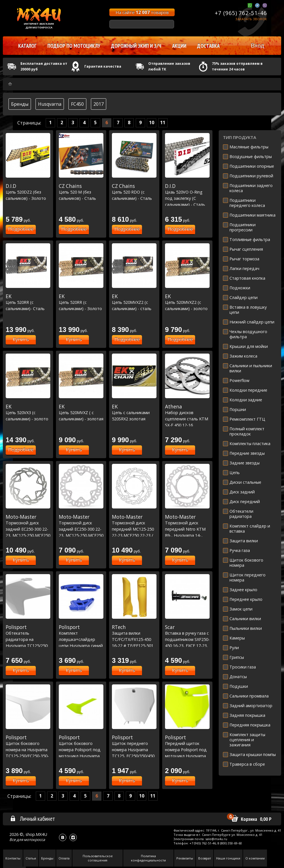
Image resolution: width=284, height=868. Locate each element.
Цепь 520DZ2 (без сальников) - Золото (28, 192)
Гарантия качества (103, 66)
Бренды (20, 104)
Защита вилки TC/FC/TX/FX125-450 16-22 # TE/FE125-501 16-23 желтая (134, 639)
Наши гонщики (228, 858)
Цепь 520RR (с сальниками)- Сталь (28, 302)
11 (163, 122)
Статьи (31, 858)
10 (152, 122)
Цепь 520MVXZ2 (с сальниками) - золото (187, 302)
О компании (255, 858)
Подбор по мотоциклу (74, 46)
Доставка (208, 46)
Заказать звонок (251, 19)
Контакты (13, 858)
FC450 (77, 104)
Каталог (27, 46)
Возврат (205, 858)
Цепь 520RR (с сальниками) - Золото (81, 302)
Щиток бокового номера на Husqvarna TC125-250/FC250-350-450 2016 (28, 749)
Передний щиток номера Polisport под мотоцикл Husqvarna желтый (187, 749)
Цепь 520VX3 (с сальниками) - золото (28, 413)
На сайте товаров (142, 12)
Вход (257, 45)
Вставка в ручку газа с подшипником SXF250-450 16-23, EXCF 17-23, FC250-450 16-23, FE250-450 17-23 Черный (187, 645)
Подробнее (21, 229)
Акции (179, 46)
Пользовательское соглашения (98, 858)
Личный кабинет (33, 819)
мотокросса (34, 840)
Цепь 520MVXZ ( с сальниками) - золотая (81, 413)
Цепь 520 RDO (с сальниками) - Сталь (134, 192)
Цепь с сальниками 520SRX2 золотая (134, 413)
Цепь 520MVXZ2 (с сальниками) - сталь (134, 302)
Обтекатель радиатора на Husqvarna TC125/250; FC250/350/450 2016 (28, 639)
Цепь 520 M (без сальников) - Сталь (81, 192)
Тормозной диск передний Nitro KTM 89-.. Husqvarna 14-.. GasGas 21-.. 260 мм (187, 529)
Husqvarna (50, 104)
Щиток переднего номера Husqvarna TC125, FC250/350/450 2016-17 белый (134, 749)
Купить (21, 339)
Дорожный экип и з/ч (136, 46)
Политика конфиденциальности (148, 858)
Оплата (64, 858)
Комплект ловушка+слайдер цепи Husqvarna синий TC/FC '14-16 (81, 639)
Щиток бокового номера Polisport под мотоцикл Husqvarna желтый (81, 749)
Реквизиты (185, 858)
